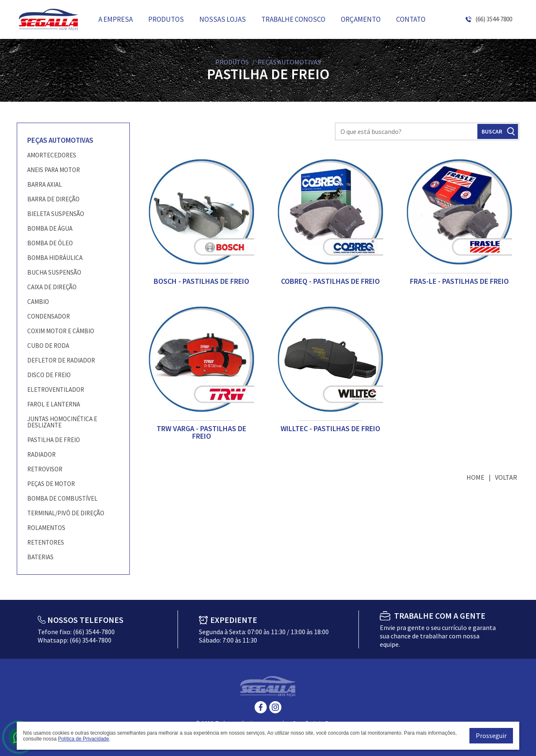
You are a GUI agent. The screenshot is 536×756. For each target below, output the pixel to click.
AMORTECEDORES (52, 155)
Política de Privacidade (83, 739)
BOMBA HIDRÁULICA (55, 258)
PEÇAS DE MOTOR (51, 484)
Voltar (506, 477)
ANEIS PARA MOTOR (54, 170)
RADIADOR (41, 454)
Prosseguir (491, 735)
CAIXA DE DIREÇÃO (52, 287)
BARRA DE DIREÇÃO (53, 199)
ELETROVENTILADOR (56, 390)
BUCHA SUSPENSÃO (54, 272)
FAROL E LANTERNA (54, 404)
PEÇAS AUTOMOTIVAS (60, 140)
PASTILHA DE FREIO (54, 440)
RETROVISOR (45, 469)
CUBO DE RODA (48, 346)
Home (475, 477)
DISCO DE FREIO (49, 375)
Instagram (275, 707)
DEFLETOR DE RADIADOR (61, 360)
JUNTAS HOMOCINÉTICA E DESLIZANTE (62, 422)
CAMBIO (38, 302)
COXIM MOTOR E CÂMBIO (61, 331)
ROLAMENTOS (46, 528)
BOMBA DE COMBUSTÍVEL (62, 498)
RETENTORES (46, 542)
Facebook (261, 707)
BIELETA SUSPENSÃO (56, 214)
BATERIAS (40, 557)
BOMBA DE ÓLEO (50, 243)
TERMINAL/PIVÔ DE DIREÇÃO (66, 513)
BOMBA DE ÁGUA (50, 228)
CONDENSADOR (49, 316)
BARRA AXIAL (45, 184)
